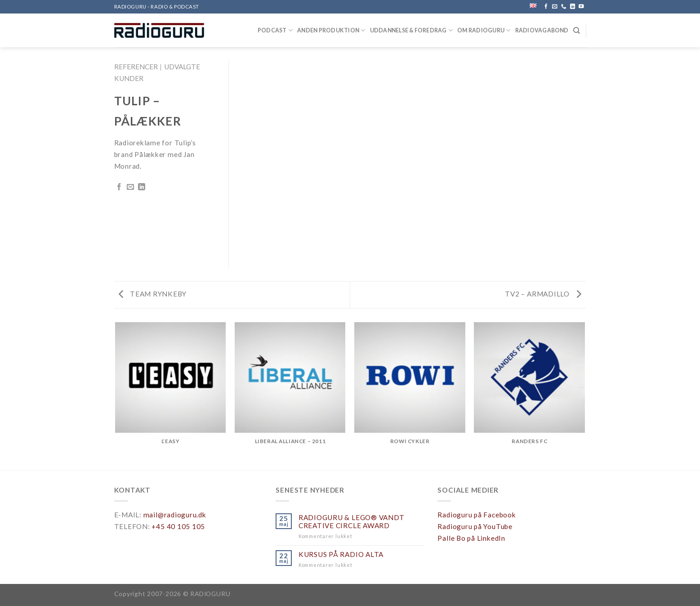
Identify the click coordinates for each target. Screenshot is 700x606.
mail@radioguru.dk (175, 515)
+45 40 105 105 (178, 526)
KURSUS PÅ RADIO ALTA (341, 554)
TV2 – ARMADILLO (543, 294)
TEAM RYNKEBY (153, 294)
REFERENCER (136, 67)
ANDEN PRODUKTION (331, 30)
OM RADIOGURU (484, 30)
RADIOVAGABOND (542, 30)
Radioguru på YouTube (475, 526)
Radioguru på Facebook (477, 515)
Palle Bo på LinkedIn (471, 538)
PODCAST (275, 30)
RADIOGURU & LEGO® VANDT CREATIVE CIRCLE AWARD (352, 521)
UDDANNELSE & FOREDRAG (412, 30)
